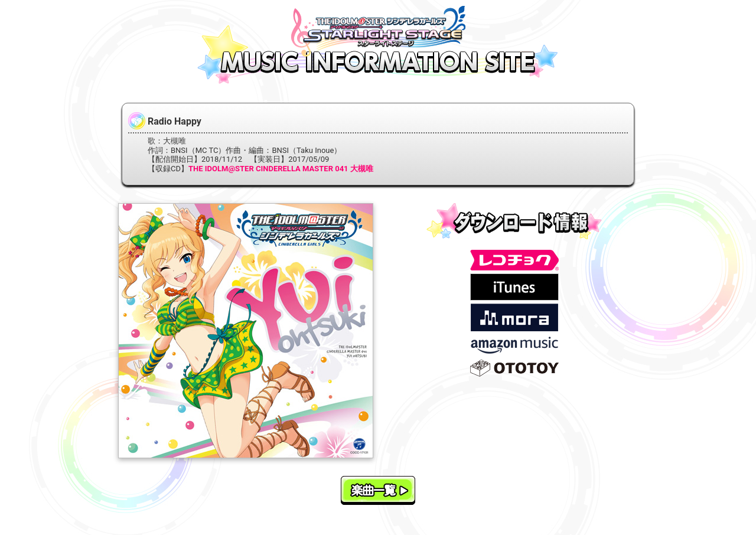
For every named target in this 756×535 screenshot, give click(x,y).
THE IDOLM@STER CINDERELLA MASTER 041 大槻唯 (281, 169)
